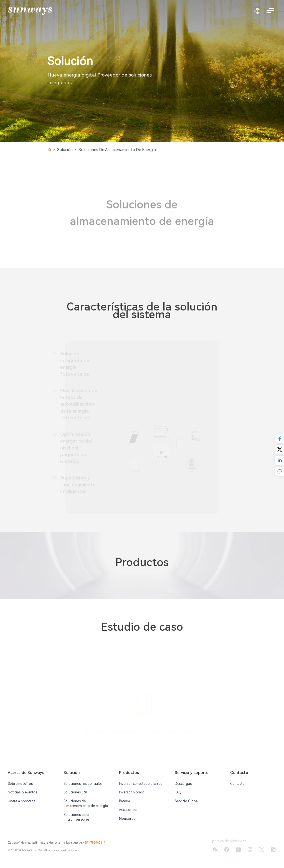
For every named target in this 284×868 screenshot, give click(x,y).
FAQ (178, 792)
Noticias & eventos (22, 792)
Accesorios (128, 810)
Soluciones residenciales (83, 784)
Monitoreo (127, 819)
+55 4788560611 (94, 843)
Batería (125, 801)
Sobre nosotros (20, 784)
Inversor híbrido (132, 792)
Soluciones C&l (75, 792)
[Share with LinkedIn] (280, 460)
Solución (65, 150)
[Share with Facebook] (280, 439)
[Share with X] (280, 449)
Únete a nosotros (21, 801)
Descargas (183, 784)
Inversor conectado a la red (141, 784)
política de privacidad (229, 841)
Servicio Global (187, 801)
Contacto (237, 784)
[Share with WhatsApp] (280, 471)
